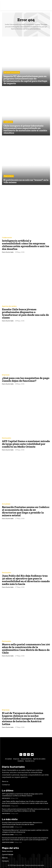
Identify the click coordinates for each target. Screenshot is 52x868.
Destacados (7, 438)
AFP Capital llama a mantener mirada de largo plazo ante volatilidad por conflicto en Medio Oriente (26, 444)
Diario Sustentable (8, 252)
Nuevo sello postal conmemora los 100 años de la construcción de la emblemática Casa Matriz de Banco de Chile (26, 648)
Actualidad (6, 504)
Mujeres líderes (9, 176)
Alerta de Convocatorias (12, 72)
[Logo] (26, 5)
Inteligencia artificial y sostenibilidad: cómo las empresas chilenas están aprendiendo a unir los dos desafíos (26, 245)
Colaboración (8, 122)
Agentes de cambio (9, 306)
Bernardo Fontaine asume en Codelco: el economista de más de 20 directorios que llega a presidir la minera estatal (26, 511)
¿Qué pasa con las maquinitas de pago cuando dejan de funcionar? (26, 379)
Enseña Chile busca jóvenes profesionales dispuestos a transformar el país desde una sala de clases (25, 313)
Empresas (6, 375)
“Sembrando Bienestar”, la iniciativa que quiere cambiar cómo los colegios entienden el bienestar (25, 831)
